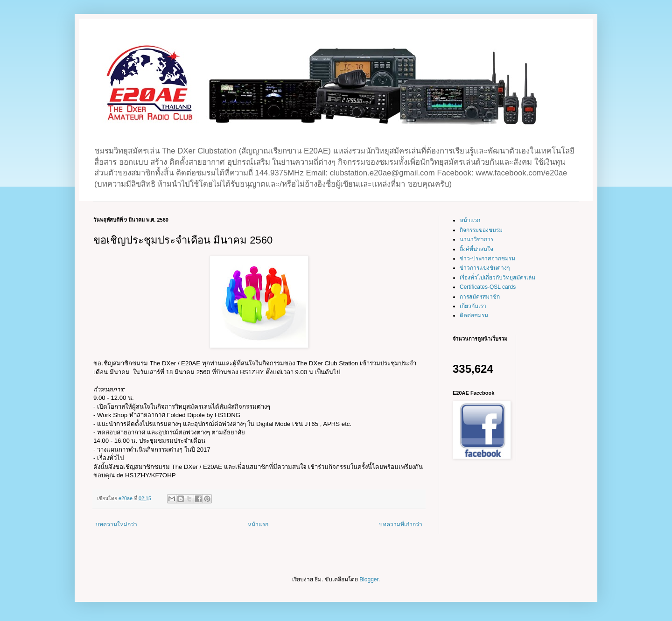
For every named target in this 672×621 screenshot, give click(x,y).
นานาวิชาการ (476, 239)
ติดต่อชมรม (474, 315)
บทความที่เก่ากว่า (401, 524)
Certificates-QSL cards (488, 287)
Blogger (369, 579)
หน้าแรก (258, 524)
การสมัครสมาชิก (480, 297)
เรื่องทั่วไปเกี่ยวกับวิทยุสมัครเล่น (497, 278)
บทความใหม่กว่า (116, 524)
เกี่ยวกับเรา (473, 306)
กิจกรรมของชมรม (481, 230)
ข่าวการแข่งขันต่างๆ (485, 268)
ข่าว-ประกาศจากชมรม (487, 258)
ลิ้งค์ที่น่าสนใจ (476, 249)
